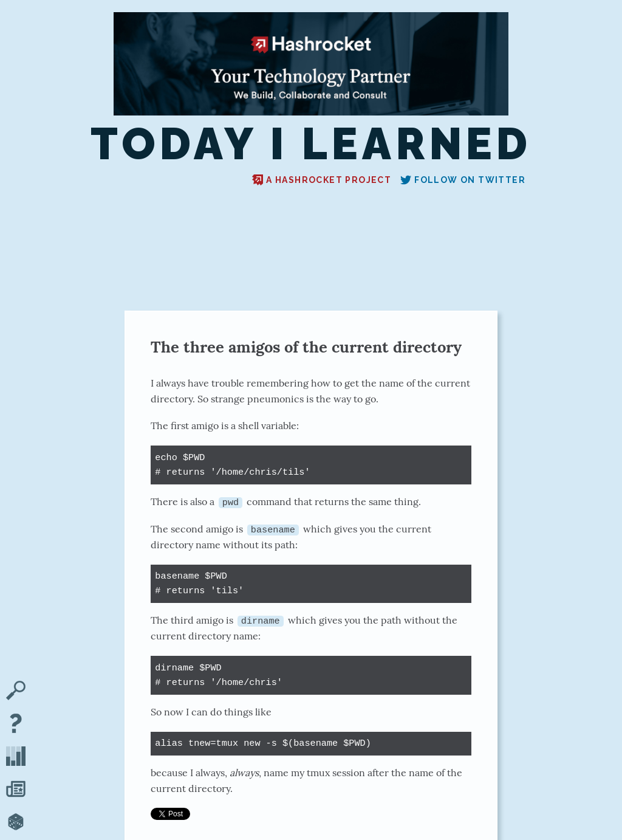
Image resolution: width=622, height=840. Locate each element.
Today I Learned (311, 145)
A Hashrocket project (322, 180)
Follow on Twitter (463, 180)
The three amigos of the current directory (306, 347)
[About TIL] (16, 725)
